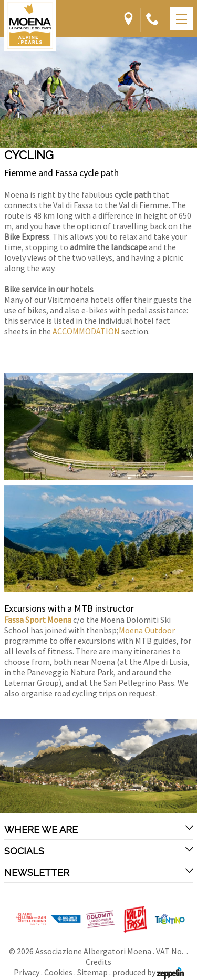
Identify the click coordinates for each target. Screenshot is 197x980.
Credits (98, 962)
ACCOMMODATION (86, 331)
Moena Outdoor (147, 630)
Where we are (99, 829)
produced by (148, 972)
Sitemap (92, 972)
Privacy (27, 972)
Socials (99, 851)
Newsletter (99, 872)
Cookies (58, 972)
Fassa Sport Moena (39, 620)
